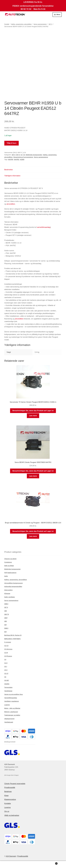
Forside (7, 24)
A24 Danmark (11, 856)
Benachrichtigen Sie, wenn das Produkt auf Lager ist (33, 411)
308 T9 (7, 614)
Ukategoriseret (9, 719)
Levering (7, 807)
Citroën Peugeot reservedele (15, 784)
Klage (6, 796)
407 (5, 625)
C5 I (6, 667)
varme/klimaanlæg (44, 227)
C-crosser (8, 642)
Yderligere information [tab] (12, 176)
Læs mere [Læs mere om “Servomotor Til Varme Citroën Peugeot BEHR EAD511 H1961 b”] (33, 416)
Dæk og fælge (9, 566)
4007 (6, 618)
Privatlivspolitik (10, 788)
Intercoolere (8, 590)
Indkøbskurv (51, 863)
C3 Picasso (8, 656)
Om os (7, 811)
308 (5, 611)
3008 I (6, 604)
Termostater (8, 687)
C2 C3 (6, 646)
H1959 (22, 160)
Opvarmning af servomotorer (23, 157)
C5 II (6, 670)
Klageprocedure (10, 799)
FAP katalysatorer (10, 573)
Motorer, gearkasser (11, 712)
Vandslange (8, 691)
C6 (5, 677)
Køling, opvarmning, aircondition (21, 24)
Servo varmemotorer (40, 24)
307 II (50, 24)
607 (5, 632)
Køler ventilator (10, 597)
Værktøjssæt (9, 722)
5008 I (6, 628)
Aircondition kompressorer (14, 583)
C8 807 (7, 680)
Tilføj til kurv (12, 143)
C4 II (6, 663)
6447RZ (17, 160)
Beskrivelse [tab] (9, 170)
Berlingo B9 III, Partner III (13, 635)
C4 (21, 155)
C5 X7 (6, 674)
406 (5, 621)
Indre (6, 576)
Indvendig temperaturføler (13, 587)
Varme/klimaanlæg (11, 698)
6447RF (11, 160)
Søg (33, 865)
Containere (8, 562)
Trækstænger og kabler (12, 715)
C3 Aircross (8, 649)
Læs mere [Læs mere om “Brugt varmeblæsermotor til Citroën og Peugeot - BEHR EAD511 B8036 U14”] (33, 536)
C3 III (6, 653)
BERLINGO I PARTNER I (13, 639)
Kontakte (8, 803)
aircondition (11, 204)
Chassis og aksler (10, 559)
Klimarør (7, 594)
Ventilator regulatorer (12, 701)
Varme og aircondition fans (14, 694)
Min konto (11, 865)
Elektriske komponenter (34, 155)
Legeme (7, 705)
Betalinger (8, 792)
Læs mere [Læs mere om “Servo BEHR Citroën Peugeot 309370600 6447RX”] (33, 476)
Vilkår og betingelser (12, 815)
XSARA (7, 684)
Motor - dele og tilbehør (12, 708)
